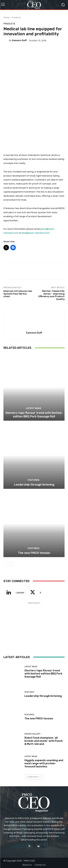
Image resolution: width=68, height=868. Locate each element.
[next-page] (11, 564)
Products (16, 17)
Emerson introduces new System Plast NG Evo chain (18, 294)
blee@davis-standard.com (36, 233)
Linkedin (20, 593)
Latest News (34, 408)
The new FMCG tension (34, 553)
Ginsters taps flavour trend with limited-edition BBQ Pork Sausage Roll (34, 414)
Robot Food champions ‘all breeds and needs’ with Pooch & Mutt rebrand (44, 741)
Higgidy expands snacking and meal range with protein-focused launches (44, 763)
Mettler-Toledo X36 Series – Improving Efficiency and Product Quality (51, 295)
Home (6, 17)
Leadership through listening (34, 484)
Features (34, 480)
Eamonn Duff (19, 40)
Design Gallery (32, 734)
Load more (34, 777)
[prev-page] (6, 564)
